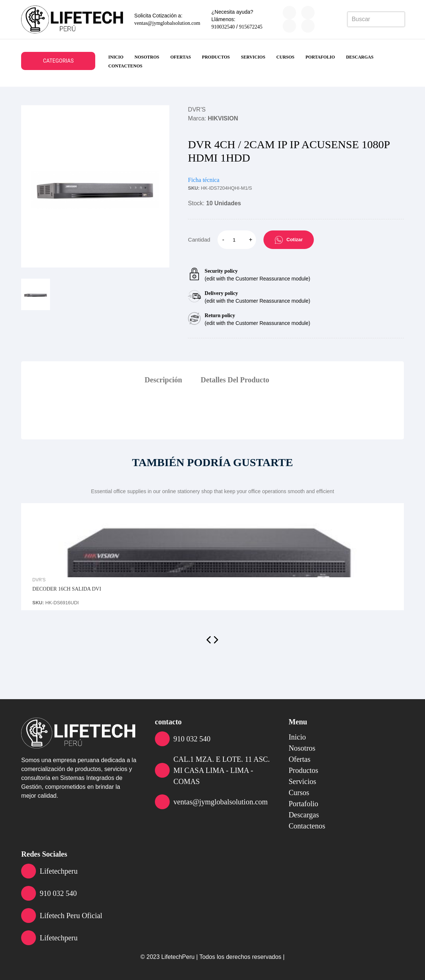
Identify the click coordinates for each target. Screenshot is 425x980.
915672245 (251, 27)
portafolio (320, 57)
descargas (360, 57)
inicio (116, 57)
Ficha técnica (204, 180)
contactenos (125, 66)
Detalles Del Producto (235, 380)
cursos (285, 57)
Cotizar (289, 240)
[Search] (376, 19)
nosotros (147, 57)
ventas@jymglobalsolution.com (167, 23)
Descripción (163, 380)
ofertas (181, 57)
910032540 (223, 27)
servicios (253, 57)
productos (216, 57)
